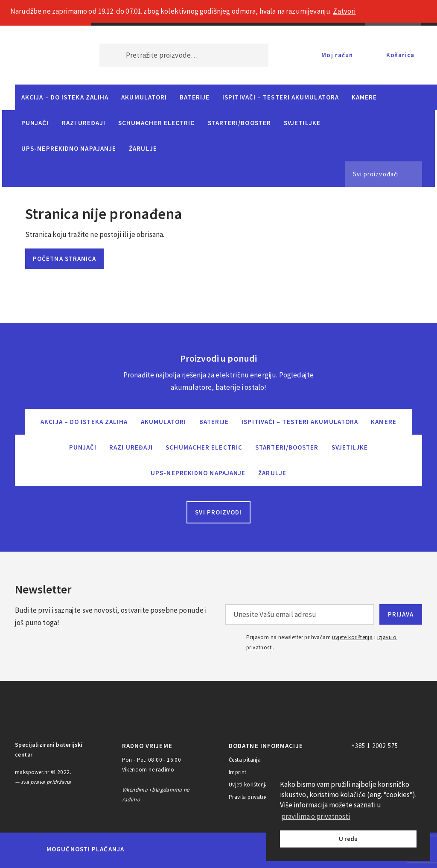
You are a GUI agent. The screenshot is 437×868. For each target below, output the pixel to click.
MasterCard (145, 849)
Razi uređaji (84, 123)
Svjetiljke (302, 123)
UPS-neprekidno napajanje (69, 148)
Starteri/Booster (239, 123)
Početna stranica (64, 259)
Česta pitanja (245, 760)
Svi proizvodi (218, 512)
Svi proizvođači (376, 174)
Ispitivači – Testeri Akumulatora (281, 97)
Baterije (195, 97)
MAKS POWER (44, 55)
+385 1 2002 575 (375, 746)
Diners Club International (245, 849)
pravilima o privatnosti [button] (316, 816)
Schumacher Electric (157, 123)
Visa (205, 849)
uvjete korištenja (352, 637)
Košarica (400, 55)
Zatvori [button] (344, 11)
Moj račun (337, 55)
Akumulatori (144, 97)
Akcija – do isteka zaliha (65, 97)
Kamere (364, 97)
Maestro (175, 849)
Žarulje (143, 148)
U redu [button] (348, 839)
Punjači (35, 123)
